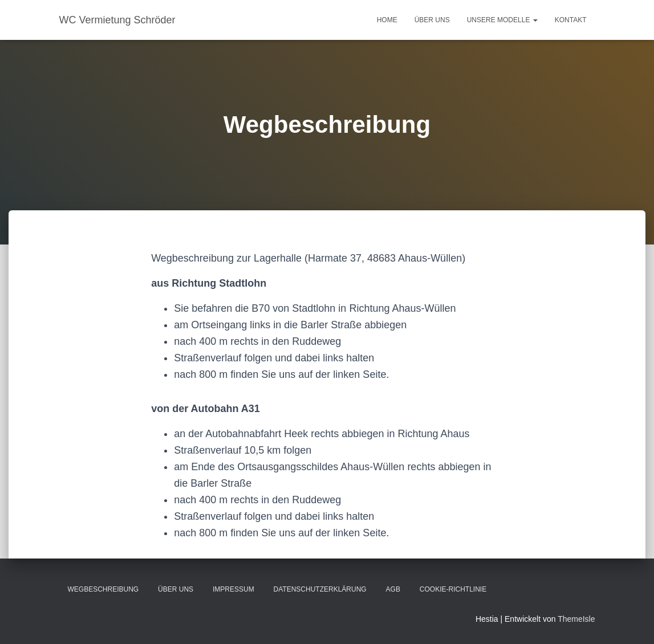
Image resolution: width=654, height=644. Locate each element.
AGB (393, 589)
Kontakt (571, 20)
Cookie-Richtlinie (453, 589)
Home (387, 20)
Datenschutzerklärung (320, 589)
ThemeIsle (576, 619)
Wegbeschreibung (103, 589)
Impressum (233, 589)
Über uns (432, 20)
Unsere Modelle (502, 20)
